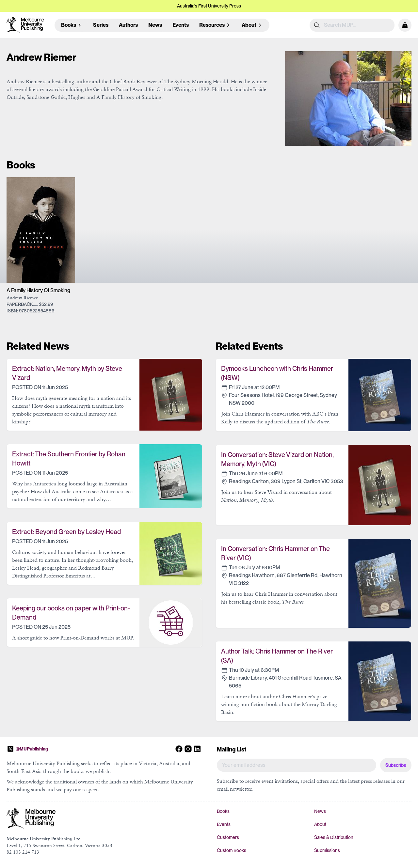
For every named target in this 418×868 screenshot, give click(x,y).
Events (181, 25)
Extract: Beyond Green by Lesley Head (66, 532)
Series (101, 25)
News (155, 25)
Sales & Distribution (334, 837)
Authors (128, 25)
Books (223, 811)
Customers (228, 837)
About (320, 824)
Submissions (327, 850)
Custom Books (232, 850)
